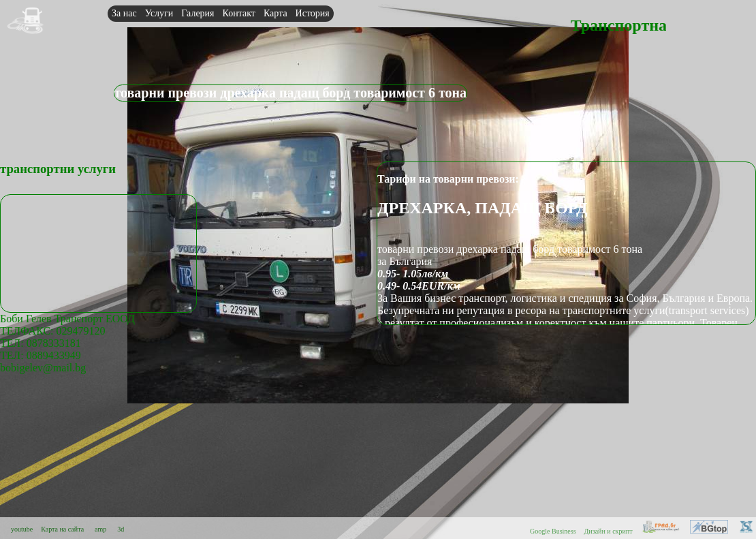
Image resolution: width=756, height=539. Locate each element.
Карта (275, 13)
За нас (124, 13)
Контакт (239, 13)
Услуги (159, 13)
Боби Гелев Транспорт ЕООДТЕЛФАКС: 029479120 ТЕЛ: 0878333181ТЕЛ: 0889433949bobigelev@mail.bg (67, 343)
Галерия (198, 13)
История (313, 13)
